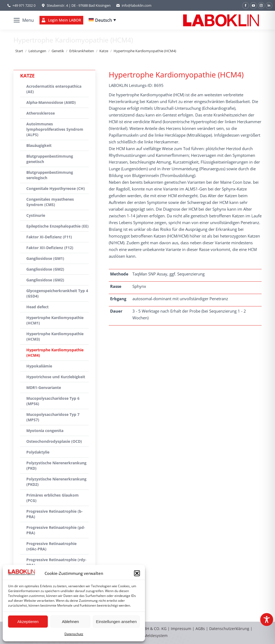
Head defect (37, 307)
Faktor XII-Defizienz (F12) (50, 248)
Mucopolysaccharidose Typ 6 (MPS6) (53, 401)
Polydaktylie (38, 452)
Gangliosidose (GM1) (45, 258)
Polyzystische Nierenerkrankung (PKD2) (56, 482)
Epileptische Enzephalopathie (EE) (57, 226)
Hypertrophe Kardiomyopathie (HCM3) (55, 336)
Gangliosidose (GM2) (45, 269)
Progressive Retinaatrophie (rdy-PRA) (56, 562)
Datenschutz (74, 634)
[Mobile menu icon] (24, 20)
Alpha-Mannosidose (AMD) (51, 102)
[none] (102, 20)
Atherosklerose (41, 113)
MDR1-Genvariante (44, 388)
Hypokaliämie (39, 366)
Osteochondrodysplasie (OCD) (54, 441)
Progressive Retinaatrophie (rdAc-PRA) (51, 546)
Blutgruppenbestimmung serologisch (50, 175)
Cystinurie (36, 215)
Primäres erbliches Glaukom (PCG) (53, 498)
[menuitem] (102, 20)
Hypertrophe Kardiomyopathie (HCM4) (55, 353)
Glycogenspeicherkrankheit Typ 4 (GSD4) (57, 293)
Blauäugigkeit (39, 145)
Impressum (181, 629)
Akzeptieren (28, 622)
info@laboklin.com (134, 6)
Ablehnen (70, 622)
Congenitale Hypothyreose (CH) (56, 188)
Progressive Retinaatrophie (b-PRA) (55, 514)
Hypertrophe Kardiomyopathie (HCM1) (55, 320)
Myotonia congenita (45, 431)
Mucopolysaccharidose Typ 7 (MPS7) (53, 417)
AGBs (201, 629)
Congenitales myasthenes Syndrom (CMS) (50, 202)
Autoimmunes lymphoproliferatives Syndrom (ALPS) (55, 129)
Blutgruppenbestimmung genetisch (50, 159)
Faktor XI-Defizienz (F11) (49, 237)
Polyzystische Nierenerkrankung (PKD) (56, 466)
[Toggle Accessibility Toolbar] (267, 620)
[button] (137, 573)
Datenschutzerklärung (229, 629)
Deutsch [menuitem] (104, 20)
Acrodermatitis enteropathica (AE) (54, 89)
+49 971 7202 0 (24, 5)
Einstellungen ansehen (116, 622)
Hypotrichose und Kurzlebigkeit (56, 377)
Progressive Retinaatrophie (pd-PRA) (56, 530)
